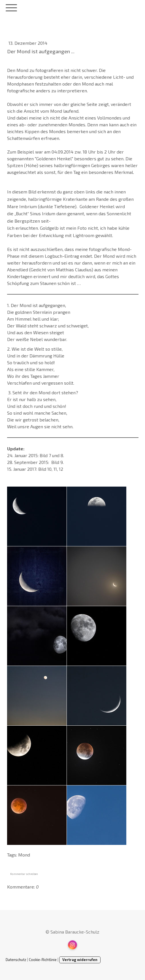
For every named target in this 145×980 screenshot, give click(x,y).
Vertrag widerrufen (80, 960)
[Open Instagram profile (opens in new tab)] (72, 945)
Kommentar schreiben (24, 874)
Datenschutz (16, 960)
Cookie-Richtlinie (43, 960)
